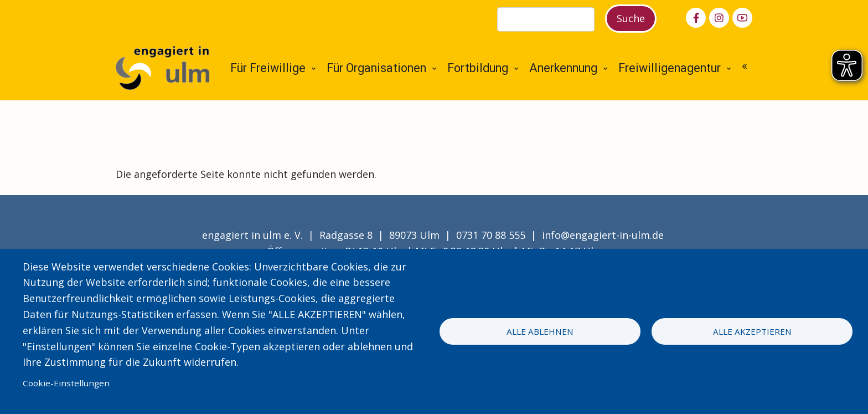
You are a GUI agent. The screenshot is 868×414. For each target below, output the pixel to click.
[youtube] (742, 18)
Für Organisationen (376, 68)
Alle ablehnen (540, 331)
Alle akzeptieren (752, 331)
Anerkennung (563, 68)
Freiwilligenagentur (670, 68)
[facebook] (696, 18)
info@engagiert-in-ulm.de (603, 235)
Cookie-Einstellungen (66, 383)
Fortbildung (478, 68)
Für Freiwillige (268, 68)
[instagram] (719, 18)
